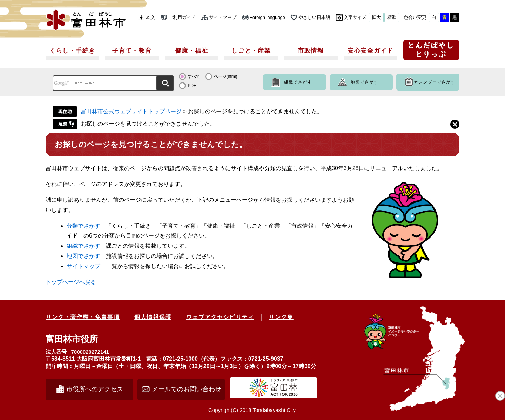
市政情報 (311, 51)
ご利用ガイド (182, 17)
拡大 (376, 17)
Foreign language (267, 17)
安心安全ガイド (371, 51)
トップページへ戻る (71, 282)
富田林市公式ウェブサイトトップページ (131, 111)
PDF (192, 86)
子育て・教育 (132, 51)
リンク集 (281, 317)
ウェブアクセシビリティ (220, 317)
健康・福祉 (192, 51)
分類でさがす (83, 226)
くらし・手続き (72, 51)
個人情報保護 (153, 317)
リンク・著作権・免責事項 (83, 317)
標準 (392, 17)
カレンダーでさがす (435, 82)
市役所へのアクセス (95, 389)
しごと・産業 (251, 51)
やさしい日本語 (314, 17)
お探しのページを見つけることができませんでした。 (148, 124)
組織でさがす (298, 82)
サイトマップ (223, 17)
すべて (194, 76)
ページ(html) (226, 76)
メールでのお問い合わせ (187, 389)
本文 (150, 17)
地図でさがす (365, 82)
